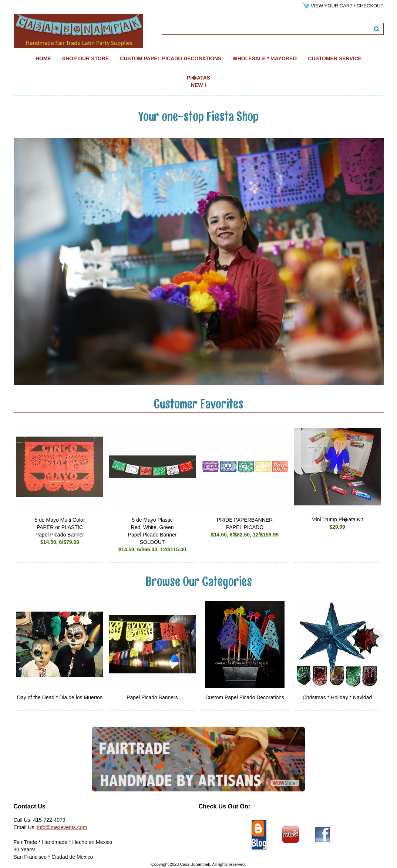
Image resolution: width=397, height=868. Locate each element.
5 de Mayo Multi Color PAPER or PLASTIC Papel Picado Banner (60, 527)
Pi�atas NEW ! (198, 81)
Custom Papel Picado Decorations (171, 58)
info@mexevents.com (62, 827)
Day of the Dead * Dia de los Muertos (60, 697)
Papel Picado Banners (152, 697)
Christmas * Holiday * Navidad (337, 697)
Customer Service (335, 58)
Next (376, 637)
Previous (21, 637)
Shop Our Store (85, 58)
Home (43, 58)
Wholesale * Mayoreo (265, 58)
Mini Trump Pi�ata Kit (337, 519)
